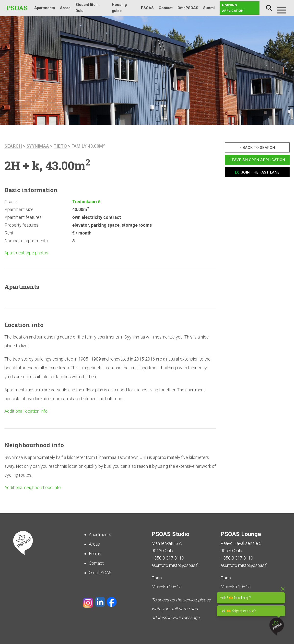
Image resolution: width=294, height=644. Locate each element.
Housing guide (119, 8)
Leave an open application (257, 160)
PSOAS (147, 8)
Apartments (45, 8)
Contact (166, 8)
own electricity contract (97, 217)
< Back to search (257, 148)
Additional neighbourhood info (33, 487)
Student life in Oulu (88, 8)
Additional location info (26, 411)
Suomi (209, 8)
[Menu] (282, 10)
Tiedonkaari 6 (86, 202)
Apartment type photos (26, 253)
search (13, 146)
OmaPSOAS (188, 8)
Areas (65, 8)
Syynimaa (38, 146)
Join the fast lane (260, 172)
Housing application (233, 8)
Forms (95, 554)
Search (269, 8)
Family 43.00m (88, 146)
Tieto (60, 146)
